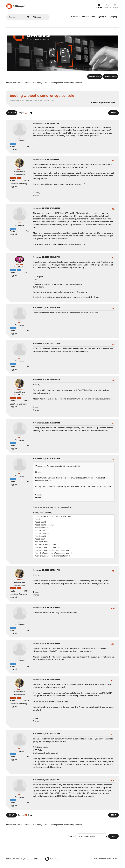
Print (114, 113)
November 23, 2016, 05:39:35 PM (46, 644)
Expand (48, 513)
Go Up (12, 815)
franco (20, 169)
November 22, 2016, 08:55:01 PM (46, 257)
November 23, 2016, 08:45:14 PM (46, 734)
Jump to (71, 836)
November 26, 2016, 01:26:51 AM (46, 780)
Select (41, 513)
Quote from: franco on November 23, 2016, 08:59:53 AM (59, 466)
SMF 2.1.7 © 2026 (13, 859)
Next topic (110, 103)
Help (95, 859)
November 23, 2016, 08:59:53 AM (47, 380)
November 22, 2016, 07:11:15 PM (46, 160)
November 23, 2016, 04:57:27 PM (46, 423)
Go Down (12, 113)
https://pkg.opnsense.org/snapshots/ (51, 702)
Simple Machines (27, 859)
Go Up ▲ (115, 859)
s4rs (20, 138)
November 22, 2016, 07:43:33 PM (46, 208)
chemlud (20, 264)
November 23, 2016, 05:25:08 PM (46, 608)
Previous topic (97, 103)
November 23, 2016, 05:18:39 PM (46, 570)
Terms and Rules (104, 859)
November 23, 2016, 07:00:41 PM (46, 680)
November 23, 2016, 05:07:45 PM (46, 459)
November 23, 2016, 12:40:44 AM (46, 344)
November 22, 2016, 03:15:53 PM (46, 124)
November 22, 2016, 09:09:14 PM (46, 308)
